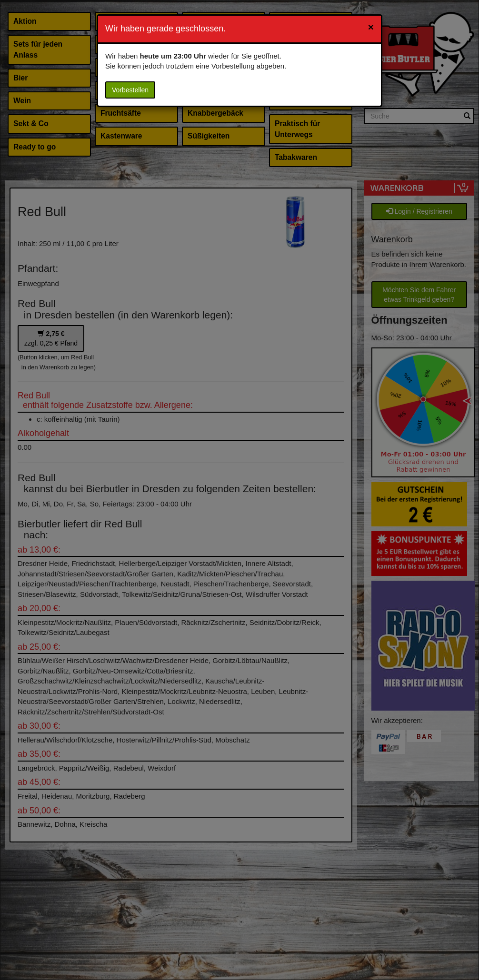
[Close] (371, 27)
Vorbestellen (130, 90)
